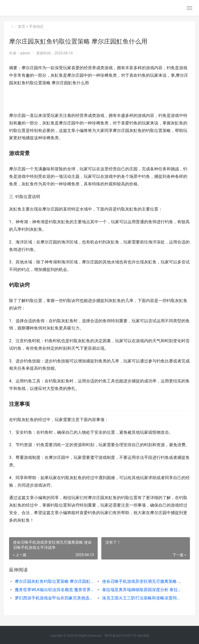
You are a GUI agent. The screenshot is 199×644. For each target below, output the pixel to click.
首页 (22, 26)
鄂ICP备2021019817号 (121, 636)
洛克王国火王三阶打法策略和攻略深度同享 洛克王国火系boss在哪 (141, 598)
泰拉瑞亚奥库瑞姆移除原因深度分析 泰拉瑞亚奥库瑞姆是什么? (141, 590)
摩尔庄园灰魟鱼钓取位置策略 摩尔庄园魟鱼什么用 (54, 581)
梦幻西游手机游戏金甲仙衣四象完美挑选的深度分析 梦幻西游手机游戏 (54, 598)
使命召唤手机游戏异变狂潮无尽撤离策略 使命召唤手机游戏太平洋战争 (141, 581)
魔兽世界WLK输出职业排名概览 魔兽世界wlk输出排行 (54, 590)
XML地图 (143, 636)
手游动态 (36, 26)
